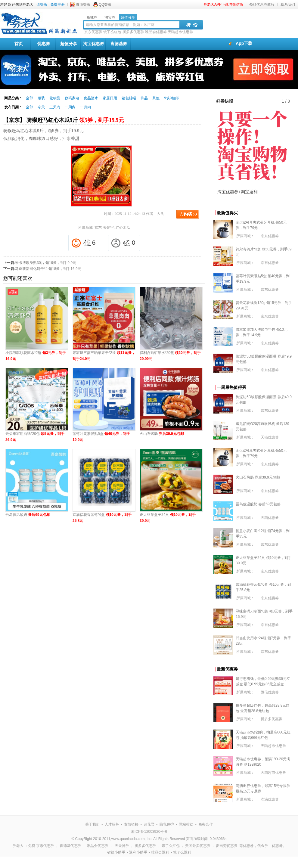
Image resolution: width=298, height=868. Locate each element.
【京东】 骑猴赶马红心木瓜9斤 (64, 120)
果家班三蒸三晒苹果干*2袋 (104, 356)
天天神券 (122, 846)
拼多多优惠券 (133, 32)
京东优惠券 (93, 32)
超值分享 (69, 44)
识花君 (149, 824)
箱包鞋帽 (129, 98)
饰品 (144, 98)
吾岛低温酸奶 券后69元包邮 (258, 504)
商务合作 (206, 824)
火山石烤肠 (162, 434)
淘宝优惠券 (94, 44)
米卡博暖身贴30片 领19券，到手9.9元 (46, 263)
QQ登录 (105, 5)
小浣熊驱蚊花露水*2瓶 (36, 356)
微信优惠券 (270, 692)
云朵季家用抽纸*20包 (35, 437)
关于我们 (92, 824)
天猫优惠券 (270, 437)
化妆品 (55, 98)
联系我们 (288, 5)
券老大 (18, 846)
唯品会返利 (160, 852)
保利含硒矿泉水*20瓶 (170, 356)
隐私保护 (167, 824)
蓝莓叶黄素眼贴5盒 (101, 437)
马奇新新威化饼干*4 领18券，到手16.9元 (48, 269)
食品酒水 (91, 98)
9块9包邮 (171, 98)
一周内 (70, 107)
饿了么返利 (182, 852)
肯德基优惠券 (70, 846)
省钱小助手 (116, 852)
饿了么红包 (112, 32)
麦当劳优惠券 (227, 846)
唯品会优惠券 (156, 32)
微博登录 (83, 5)
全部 (29, 98)
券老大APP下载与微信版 (223, 5)
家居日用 (110, 98)
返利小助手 (138, 852)
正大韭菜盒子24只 (168, 518)
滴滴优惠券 (270, 799)
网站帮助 (186, 824)
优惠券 (44, 44)
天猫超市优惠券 (180, 32)
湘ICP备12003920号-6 (149, 832)
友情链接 (131, 824)
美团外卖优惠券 (198, 846)
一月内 (85, 107)
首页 (19, 44)
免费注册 (57, 5)
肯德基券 (119, 44)
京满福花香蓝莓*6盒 (102, 518)
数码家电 (72, 98)
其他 (156, 98)
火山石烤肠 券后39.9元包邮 (258, 477)
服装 (41, 98)
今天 (41, 107)
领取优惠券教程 (262, 5)
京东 (98, 228)
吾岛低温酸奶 (28, 515)
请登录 (42, 5)
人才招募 (112, 824)
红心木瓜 (123, 228)
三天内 (55, 107)
